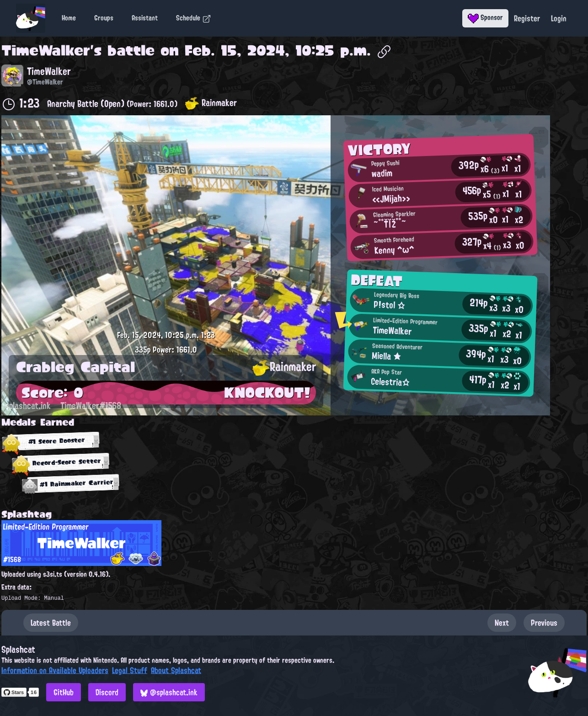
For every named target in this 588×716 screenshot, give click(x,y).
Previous (544, 623)
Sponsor (485, 17)
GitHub (64, 692)
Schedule (194, 18)
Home (69, 18)
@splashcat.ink (169, 692)
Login (559, 18)
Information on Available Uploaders (55, 670)
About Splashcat (176, 670)
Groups (104, 18)
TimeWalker (46, 50)
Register (527, 18)
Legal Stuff (130, 670)
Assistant (145, 18)
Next (502, 623)
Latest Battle (51, 623)
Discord (107, 692)
